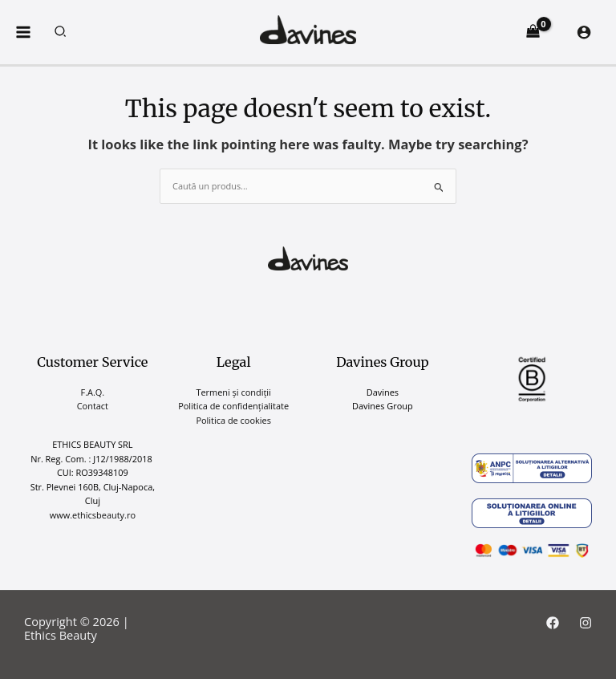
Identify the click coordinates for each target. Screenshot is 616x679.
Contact (93, 406)
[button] (61, 32)
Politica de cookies (233, 420)
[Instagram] (586, 623)
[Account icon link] (584, 32)
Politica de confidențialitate (233, 406)
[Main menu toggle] (23, 32)
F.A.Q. (93, 392)
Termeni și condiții (233, 392)
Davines (383, 392)
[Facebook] (553, 623)
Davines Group (383, 406)
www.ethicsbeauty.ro (93, 515)
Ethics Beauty (61, 635)
